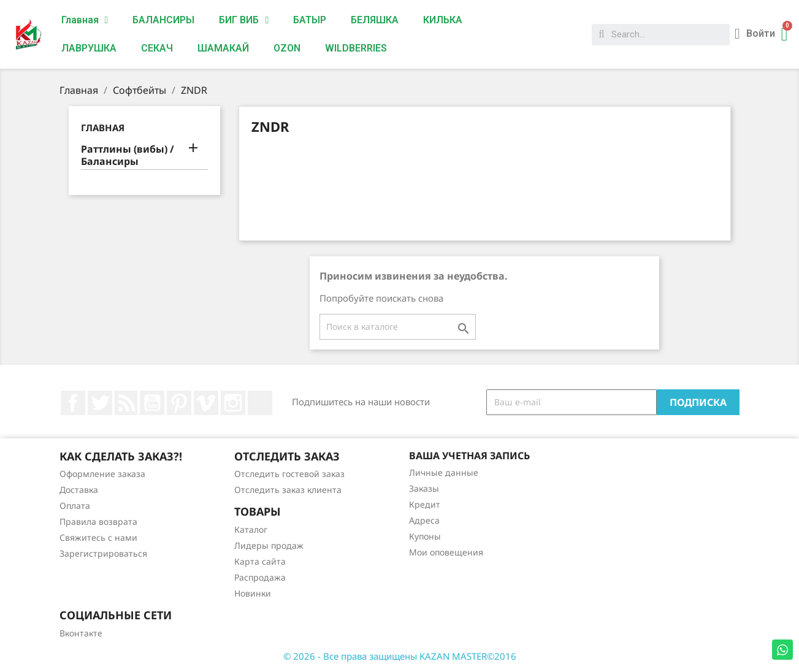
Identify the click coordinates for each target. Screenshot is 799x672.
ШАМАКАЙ (223, 48)
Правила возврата (98, 521)
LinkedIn (260, 403)
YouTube (152, 403)
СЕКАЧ (157, 48)
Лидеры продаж (269, 545)
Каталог (251, 529)
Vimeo (206, 403)
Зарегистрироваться (103, 553)
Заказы (424, 488)
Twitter (100, 403)
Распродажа (260, 577)
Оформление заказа (102, 474)
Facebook (73, 403)
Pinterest (179, 403)
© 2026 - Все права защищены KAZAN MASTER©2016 (400, 656)
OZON (287, 48)
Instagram (233, 403)
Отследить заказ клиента (288, 490)
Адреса (424, 520)
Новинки (253, 593)
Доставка (79, 490)
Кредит (425, 504)
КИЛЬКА (443, 20)
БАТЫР (310, 20)
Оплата (75, 506)
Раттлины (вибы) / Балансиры (128, 155)
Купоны (425, 536)
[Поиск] (398, 327)
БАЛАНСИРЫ (163, 20)
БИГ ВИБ (244, 20)
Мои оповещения (446, 552)
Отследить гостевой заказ (289, 474)
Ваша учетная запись (469, 456)
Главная (85, 20)
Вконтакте (81, 633)
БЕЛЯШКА (375, 20)
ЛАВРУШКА (89, 48)
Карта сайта (260, 561)
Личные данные (444, 472)
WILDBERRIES (356, 48)
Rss (126, 403)
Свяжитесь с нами (98, 537)
